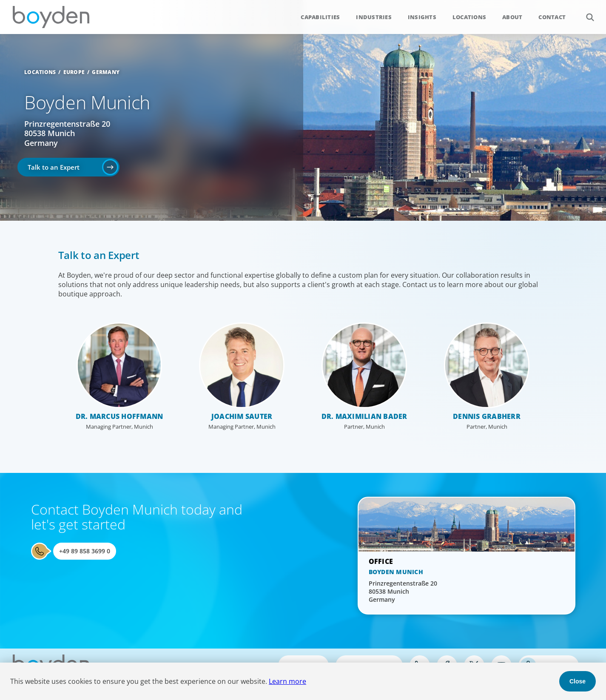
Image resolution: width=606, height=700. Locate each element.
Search (585, 13)
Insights (422, 17)
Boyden (51, 17)
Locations (469, 17)
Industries (374, 17)
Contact (552, 17)
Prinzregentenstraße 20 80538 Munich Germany (67, 133)
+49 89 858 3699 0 (85, 551)
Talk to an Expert (54, 167)
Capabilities (320, 17)
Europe (74, 72)
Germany (106, 72)
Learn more (287, 681)
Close (578, 681)
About (512, 17)
